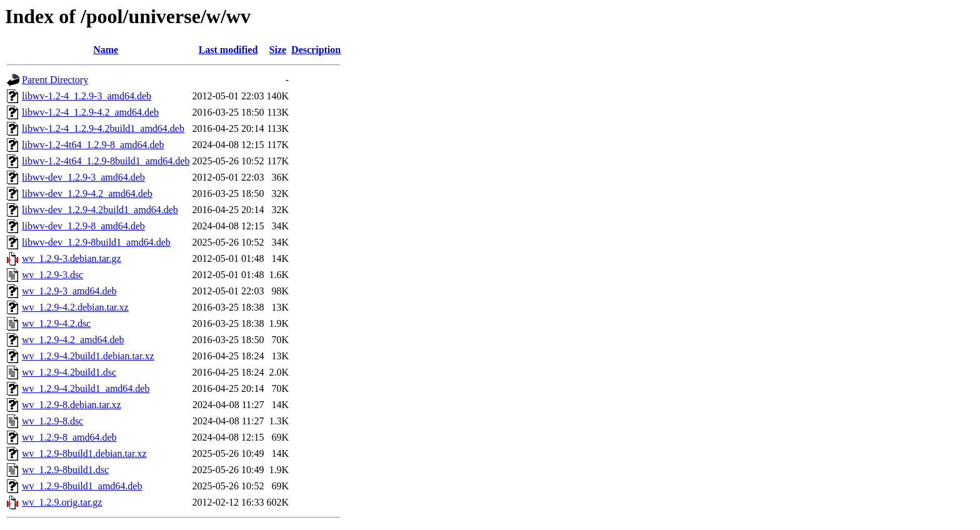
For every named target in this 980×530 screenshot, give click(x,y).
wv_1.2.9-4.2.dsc (56, 323)
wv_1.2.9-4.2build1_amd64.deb (86, 388)
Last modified (228, 50)
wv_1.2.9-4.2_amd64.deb (73, 340)
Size (278, 50)
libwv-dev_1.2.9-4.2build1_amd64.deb (100, 210)
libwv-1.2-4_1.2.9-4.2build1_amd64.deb (103, 128)
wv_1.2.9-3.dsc (52, 275)
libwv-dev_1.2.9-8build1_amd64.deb (96, 242)
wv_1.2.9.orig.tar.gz (62, 502)
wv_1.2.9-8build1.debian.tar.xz (84, 453)
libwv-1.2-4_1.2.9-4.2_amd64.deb (90, 112)
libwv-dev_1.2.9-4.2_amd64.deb (87, 193)
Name (106, 50)
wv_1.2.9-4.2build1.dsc (69, 372)
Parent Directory (55, 80)
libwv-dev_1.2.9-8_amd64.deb (83, 226)
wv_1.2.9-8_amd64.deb (69, 437)
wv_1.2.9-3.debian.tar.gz (72, 258)
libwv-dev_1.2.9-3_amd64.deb (83, 177)
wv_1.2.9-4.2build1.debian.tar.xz (88, 356)
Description (316, 50)
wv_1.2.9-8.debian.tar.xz (72, 405)
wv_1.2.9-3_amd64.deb (69, 291)
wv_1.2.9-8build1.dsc (65, 470)
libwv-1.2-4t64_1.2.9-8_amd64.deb (93, 145)
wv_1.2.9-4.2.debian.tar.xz (75, 307)
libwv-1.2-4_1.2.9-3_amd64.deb (87, 96)
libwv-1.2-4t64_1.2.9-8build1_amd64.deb (106, 161)
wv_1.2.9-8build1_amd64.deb (82, 486)
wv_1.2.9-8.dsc (52, 421)
